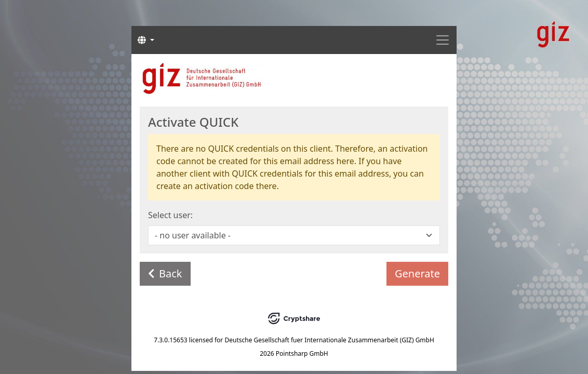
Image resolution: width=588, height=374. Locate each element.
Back (165, 273)
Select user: (170, 215)
